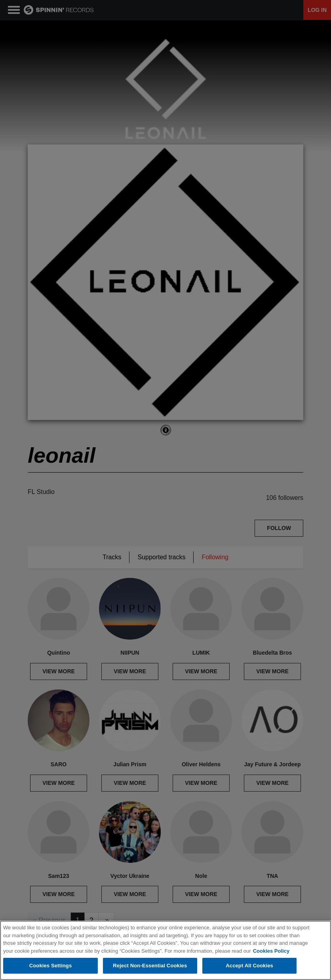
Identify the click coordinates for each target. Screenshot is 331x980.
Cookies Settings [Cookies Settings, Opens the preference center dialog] (51, 966)
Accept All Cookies (249, 966)
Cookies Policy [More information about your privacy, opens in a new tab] (271, 951)
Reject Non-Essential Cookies (150, 966)
